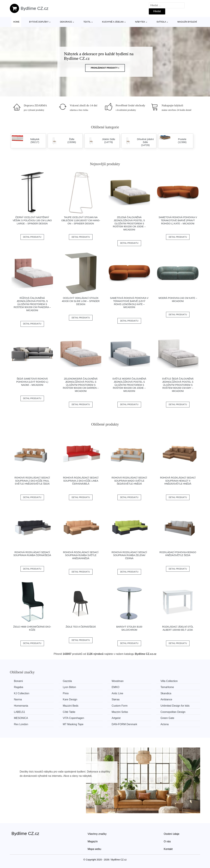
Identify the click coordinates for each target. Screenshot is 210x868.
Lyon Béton (69, 687)
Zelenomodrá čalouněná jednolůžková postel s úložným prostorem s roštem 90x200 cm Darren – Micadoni (81, 385)
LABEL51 (20, 712)
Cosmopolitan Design (173, 712)
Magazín (93, 841)
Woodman (118, 681)
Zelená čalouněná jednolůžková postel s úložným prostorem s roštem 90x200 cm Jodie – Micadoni (129, 223)
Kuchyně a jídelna (113, 22)
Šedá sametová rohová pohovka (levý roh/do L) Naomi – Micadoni (32, 382)
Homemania (21, 706)
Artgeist (116, 718)
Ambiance (166, 699)
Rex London (21, 724)
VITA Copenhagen (73, 718)
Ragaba (19, 687)
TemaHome (167, 687)
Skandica (166, 693)
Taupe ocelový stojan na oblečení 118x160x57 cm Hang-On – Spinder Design (81, 220)
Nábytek (140, 22)
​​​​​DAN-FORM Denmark (124, 724)
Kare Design (70, 699)
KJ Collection (22, 693)
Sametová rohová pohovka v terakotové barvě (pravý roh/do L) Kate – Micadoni (178, 220)
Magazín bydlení (187, 22)
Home (16, 22)
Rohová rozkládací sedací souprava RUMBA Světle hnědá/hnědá (81, 555)
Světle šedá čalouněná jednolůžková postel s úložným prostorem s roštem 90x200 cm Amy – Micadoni (178, 385)
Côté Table (69, 712)
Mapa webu (94, 849)
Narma (18, 699)
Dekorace (66, 22)
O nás (167, 841)
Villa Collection (169, 681)
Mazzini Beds (71, 706)
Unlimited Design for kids (175, 706)
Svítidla (161, 22)
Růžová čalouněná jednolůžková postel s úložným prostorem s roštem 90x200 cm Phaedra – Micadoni (32, 304)
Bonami (18, 681)
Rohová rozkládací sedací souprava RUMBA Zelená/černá (129, 555)
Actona (165, 724)
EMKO (115, 687)
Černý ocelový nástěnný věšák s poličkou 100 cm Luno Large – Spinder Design (32, 220)
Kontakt (168, 849)
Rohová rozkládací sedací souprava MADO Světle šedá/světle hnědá (129, 481)
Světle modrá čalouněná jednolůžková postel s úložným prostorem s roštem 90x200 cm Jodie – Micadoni (129, 385)
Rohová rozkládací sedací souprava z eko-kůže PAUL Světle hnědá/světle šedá (32, 481)
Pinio (66, 693)
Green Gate (167, 718)
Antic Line (117, 693)
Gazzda (67, 681)
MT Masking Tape (73, 724)
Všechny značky (97, 834)
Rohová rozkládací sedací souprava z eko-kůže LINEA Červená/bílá (81, 481)
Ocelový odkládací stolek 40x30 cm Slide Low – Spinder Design (81, 301)
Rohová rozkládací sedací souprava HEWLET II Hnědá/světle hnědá (178, 481)
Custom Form (120, 706)
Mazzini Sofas (120, 712)
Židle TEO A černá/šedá (81, 627)
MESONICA (21, 718)
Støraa (115, 699)
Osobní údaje (172, 834)
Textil (87, 22)
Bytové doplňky (39, 22)
